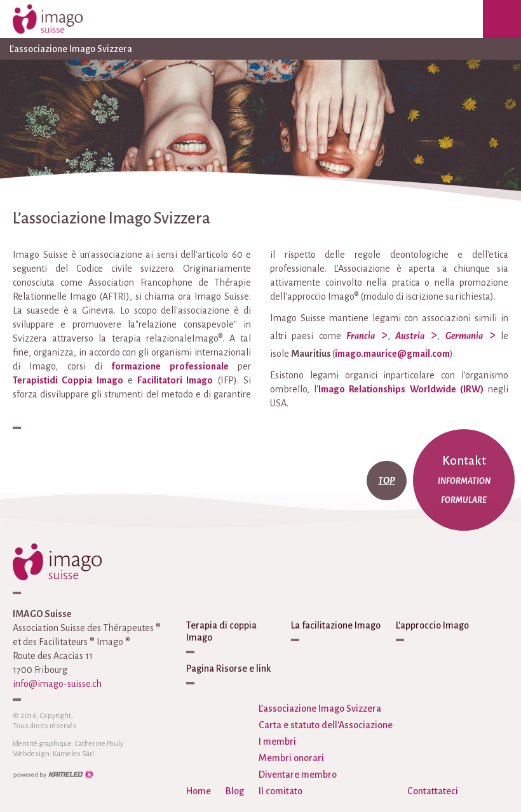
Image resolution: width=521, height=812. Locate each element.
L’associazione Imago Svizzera (260, 49)
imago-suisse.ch (60, 19)
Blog (235, 791)
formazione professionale (170, 366)
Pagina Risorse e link (228, 669)
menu (502, 19)
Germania (464, 336)
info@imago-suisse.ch (57, 684)
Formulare (464, 500)
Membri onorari (291, 758)
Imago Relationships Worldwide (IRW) (401, 389)
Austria (410, 336)
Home (199, 791)
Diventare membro (298, 775)
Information (464, 481)
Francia (361, 336)
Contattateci (433, 791)
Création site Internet (53, 775)
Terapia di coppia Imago (221, 631)
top (387, 481)
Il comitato (281, 791)
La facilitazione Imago (336, 625)
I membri (277, 742)
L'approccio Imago (432, 625)
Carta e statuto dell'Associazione (326, 725)
